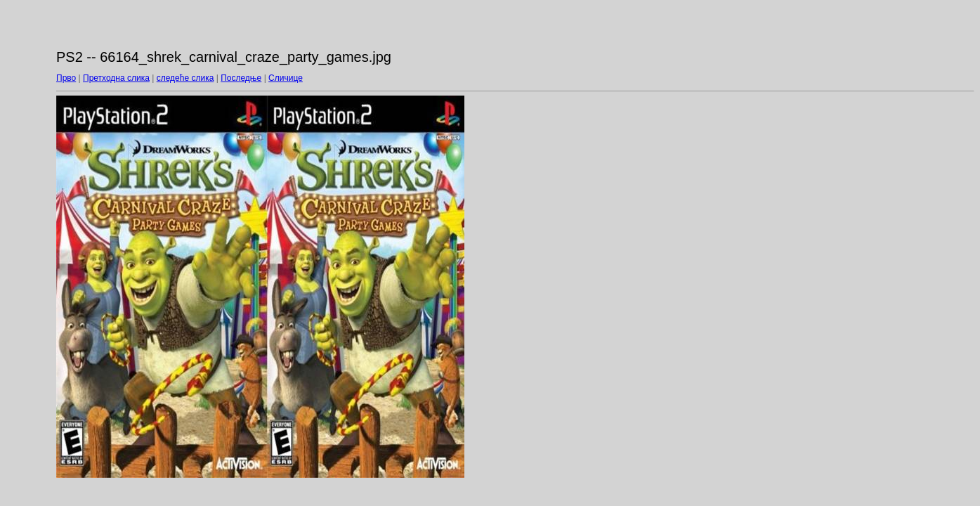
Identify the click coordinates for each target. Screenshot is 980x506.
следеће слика (185, 78)
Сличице (286, 78)
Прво (66, 78)
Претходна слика (116, 78)
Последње (241, 78)
